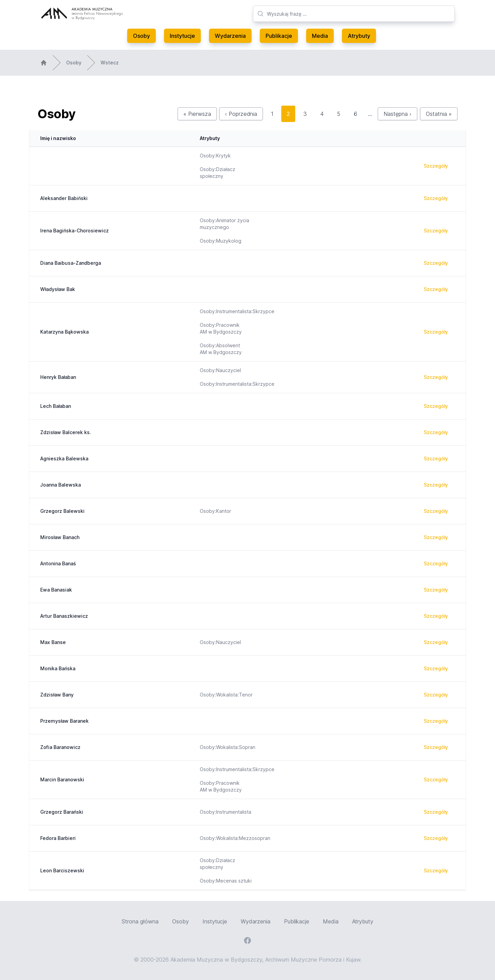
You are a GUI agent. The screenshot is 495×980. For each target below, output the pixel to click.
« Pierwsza (197, 114)
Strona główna (140, 921)
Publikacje (279, 36)
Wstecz (110, 63)
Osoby (141, 36)
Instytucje (182, 36)
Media (320, 36)
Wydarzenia (230, 36)
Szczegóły (436, 166)
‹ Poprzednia (241, 114)
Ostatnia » (439, 114)
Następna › (397, 114)
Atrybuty (359, 36)
